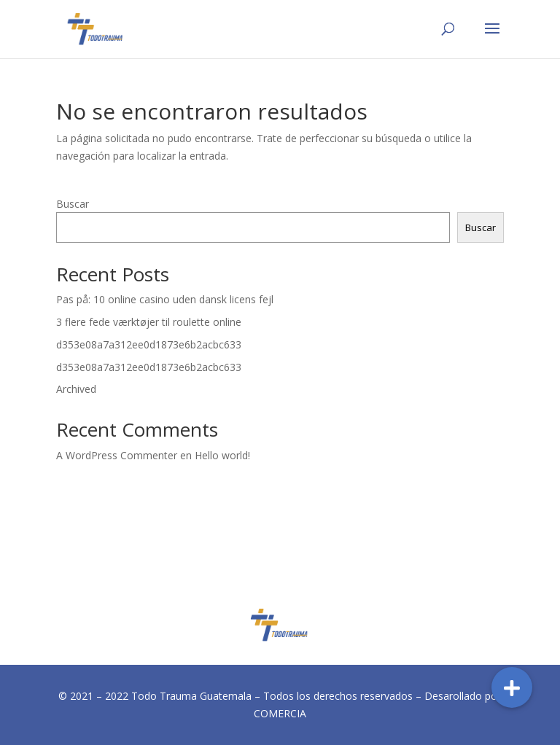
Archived (76, 389)
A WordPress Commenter (117, 455)
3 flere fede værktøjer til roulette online (149, 322)
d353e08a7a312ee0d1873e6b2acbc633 (149, 344)
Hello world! (222, 455)
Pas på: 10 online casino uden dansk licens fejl (165, 299)
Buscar (73, 204)
